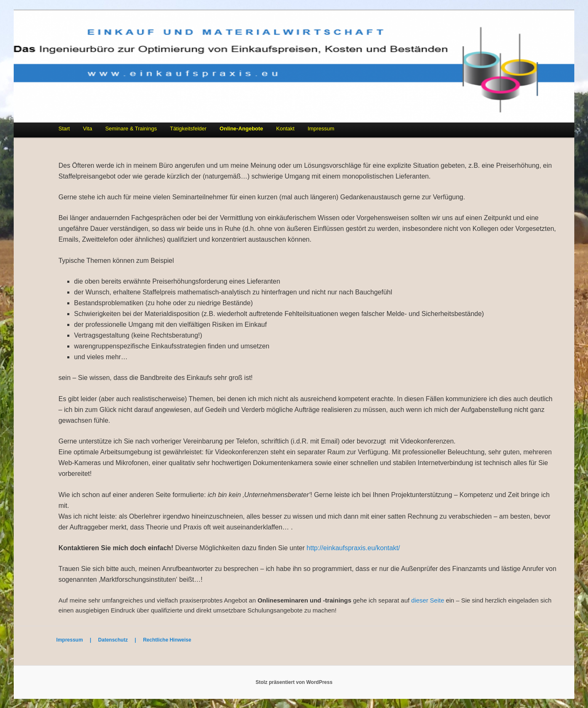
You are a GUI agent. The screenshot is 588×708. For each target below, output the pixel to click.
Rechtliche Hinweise (167, 640)
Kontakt (285, 129)
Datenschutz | (120, 640)
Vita (88, 129)
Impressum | (77, 640)
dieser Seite (428, 600)
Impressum (321, 129)
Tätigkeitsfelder (188, 129)
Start (64, 129)
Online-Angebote (241, 129)
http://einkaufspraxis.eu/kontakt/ (353, 548)
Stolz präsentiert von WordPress (294, 682)
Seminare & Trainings (131, 129)
